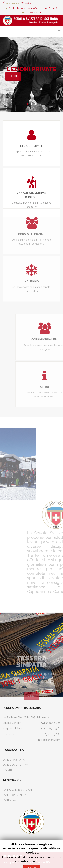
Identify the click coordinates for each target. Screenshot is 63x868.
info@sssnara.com (33, 12)
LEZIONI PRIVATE (30, 146)
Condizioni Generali (15, 795)
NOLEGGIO (32, 247)
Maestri (7, 770)
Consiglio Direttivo (15, 765)
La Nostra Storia (13, 760)
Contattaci (10, 800)
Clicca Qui (27, 3)
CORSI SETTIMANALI (32, 200)
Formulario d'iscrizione (18, 790)
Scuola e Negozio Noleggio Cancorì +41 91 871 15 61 (33, 8)
